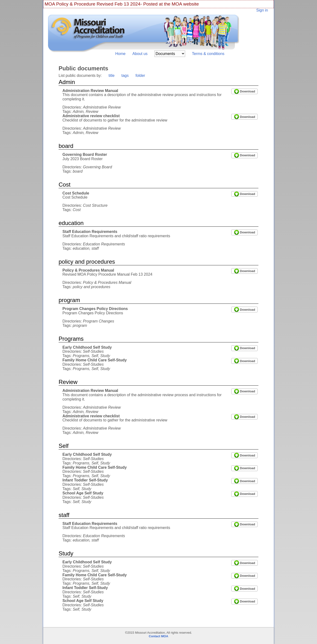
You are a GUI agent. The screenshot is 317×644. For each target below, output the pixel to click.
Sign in (262, 10)
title (112, 76)
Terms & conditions (208, 54)
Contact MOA (158, 636)
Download (248, 91)
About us (140, 54)
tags (125, 76)
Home (120, 54)
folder (140, 76)
